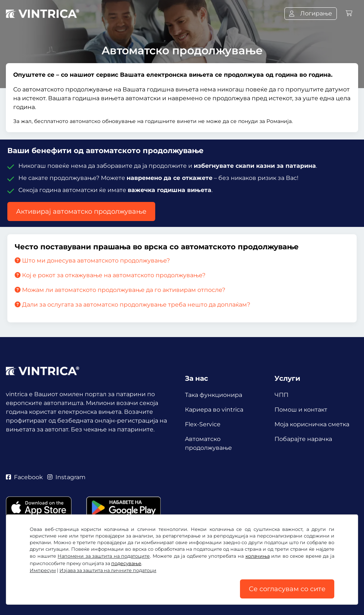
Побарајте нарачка (303, 439)
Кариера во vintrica (214, 410)
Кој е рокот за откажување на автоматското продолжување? (110, 275)
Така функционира (214, 395)
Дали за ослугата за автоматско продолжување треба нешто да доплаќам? (132, 305)
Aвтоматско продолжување (208, 443)
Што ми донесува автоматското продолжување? (92, 261)
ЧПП (281, 395)
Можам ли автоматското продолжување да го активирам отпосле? (120, 290)
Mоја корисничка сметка (312, 424)
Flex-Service (203, 424)
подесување (126, 563)
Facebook (24, 477)
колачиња (258, 556)
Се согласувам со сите (287, 589)
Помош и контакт (301, 410)
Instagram (66, 477)
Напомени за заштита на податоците (104, 556)
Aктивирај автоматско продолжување (81, 211)
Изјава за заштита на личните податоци (108, 570)
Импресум (43, 570)
